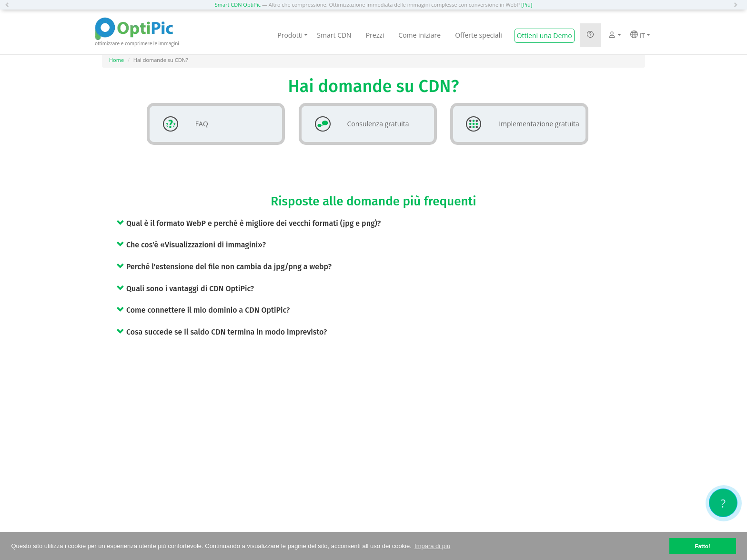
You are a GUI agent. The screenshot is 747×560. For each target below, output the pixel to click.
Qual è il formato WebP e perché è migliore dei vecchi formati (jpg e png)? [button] (249, 223)
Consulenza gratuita (358, 124)
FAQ (182, 124)
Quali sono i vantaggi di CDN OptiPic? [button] (185, 289)
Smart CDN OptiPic (238, 5)
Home (116, 60)
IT (640, 35)
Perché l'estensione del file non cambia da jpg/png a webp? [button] (224, 267)
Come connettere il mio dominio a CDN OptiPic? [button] (203, 310)
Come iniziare (419, 35)
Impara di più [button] (432, 546)
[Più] (527, 5)
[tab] (381, 223)
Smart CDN (334, 35)
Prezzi (375, 35)
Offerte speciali (479, 35)
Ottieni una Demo (545, 36)
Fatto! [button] (702, 546)
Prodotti (293, 35)
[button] (10, 5)
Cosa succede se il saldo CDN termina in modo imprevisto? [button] (222, 332)
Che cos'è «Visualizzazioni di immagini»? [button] (191, 245)
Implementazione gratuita (519, 124)
